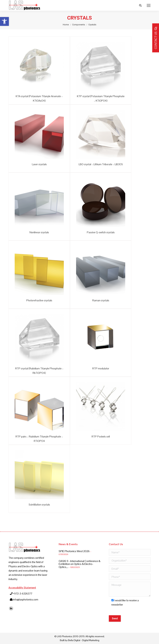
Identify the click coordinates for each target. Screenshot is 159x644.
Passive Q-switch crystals (101, 232)
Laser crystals (39, 164)
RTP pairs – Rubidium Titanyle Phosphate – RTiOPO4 (39, 439)
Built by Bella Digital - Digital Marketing (80, 640)
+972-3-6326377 (23, 594)
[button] (4, 21)
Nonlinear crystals (39, 232)
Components (79, 25)
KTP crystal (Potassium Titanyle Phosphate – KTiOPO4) (101, 98)
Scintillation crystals (39, 505)
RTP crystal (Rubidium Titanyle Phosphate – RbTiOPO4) (39, 371)
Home (66, 25)
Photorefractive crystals (39, 300)
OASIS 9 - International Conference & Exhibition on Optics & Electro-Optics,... (79, 564)
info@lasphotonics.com (26, 600)
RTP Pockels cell (101, 437)
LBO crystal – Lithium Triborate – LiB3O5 (101, 164)
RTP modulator (101, 368)
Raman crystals (101, 300)
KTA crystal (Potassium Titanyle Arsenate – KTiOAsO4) (39, 98)
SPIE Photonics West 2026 (74, 551)
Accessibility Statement (22, 588)
